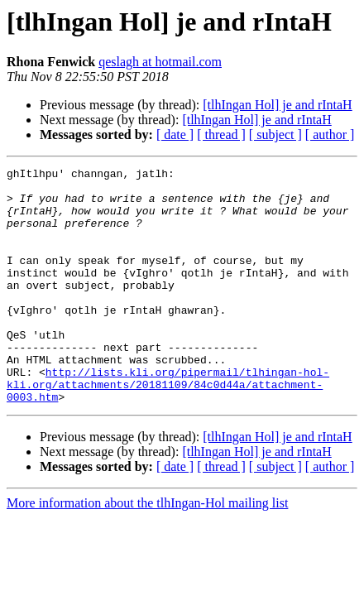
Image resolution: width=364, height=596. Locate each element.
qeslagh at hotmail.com (160, 62)
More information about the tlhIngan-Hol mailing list (147, 550)
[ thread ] (221, 135)
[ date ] (175, 135)
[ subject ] (275, 135)
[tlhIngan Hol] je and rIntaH (277, 105)
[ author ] (330, 135)
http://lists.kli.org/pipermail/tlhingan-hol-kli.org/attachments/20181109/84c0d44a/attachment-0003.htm (168, 429)
